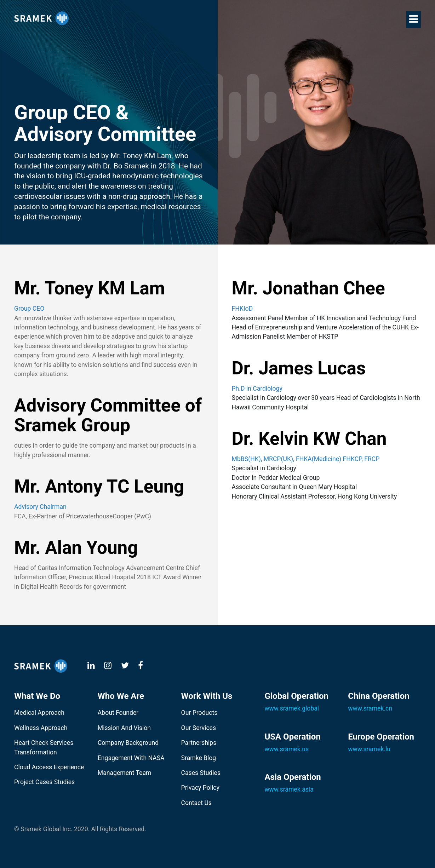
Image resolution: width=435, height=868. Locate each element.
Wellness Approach (41, 728)
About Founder (118, 713)
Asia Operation (293, 777)
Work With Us (207, 696)
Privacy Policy (200, 788)
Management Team (125, 773)
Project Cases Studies (44, 782)
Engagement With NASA (131, 758)
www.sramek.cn (370, 708)
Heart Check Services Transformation (44, 747)
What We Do (37, 696)
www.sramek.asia (289, 789)
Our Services (199, 728)
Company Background (128, 743)
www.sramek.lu (369, 749)
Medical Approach (39, 713)
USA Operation (292, 737)
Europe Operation (381, 737)
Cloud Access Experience (49, 767)
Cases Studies (201, 773)
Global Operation (296, 696)
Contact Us (196, 803)
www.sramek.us (287, 749)
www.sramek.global (292, 708)
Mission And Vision (124, 728)
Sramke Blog (199, 758)
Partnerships (199, 743)
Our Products (199, 713)
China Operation (379, 696)
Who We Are (121, 696)
